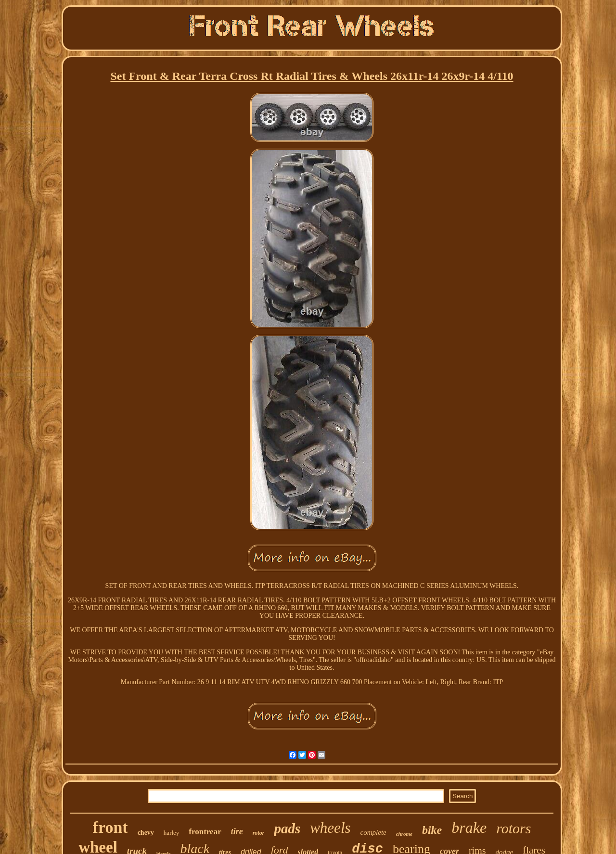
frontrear (205, 832)
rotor (259, 833)
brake (469, 828)
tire (237, 831)
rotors (513, 828)
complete (373, 832)
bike (432, 830)
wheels (330, 828)
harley (171, 833)
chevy (146, 833)
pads (287, 829)
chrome (404, 834)
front (110, 827)
